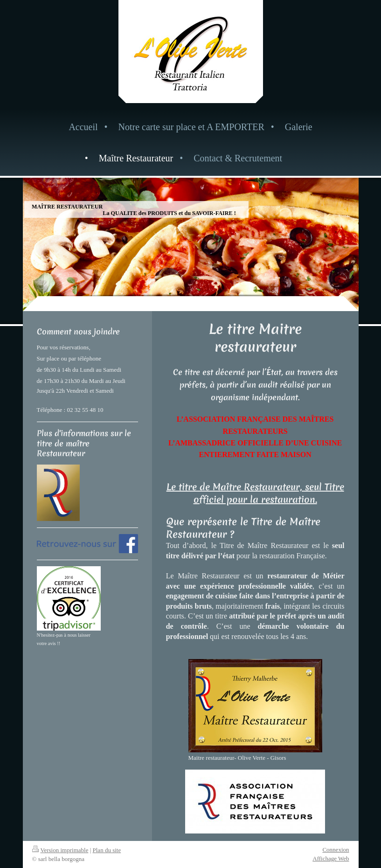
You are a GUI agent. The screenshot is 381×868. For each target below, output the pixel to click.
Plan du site (107, 850)
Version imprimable (60, 850)
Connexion (336, 850)
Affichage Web (331, 858)
